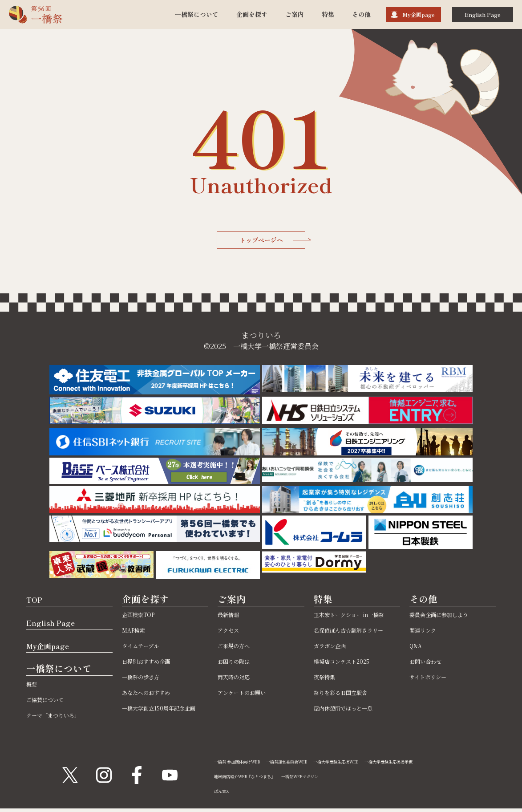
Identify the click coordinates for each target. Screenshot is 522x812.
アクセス (232, 632)
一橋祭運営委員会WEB (310, 765)
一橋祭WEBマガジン (328, 779)
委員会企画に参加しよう (449, 617)
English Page (483, 14)
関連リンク (427, 632)
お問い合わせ (431, 664)
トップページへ (274, 242)
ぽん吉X (224, 794)
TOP (37, 601)
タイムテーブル (146, 648)
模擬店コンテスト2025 (350, 684)
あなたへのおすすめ (154, 695)
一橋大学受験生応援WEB (375, 765)
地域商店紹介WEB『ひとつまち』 (255, 779)
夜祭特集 (328, 700)
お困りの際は (239, 664)
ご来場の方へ (239, 648)
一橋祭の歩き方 (147, 679)
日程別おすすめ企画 (154, 664)
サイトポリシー (434, 679)
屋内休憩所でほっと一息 (353, 731)
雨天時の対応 (239, 679)
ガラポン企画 (335, 668)
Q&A (417, 648)
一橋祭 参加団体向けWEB (245, 765)
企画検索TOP (144, 617)
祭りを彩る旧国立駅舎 (349, 715)
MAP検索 (138, 632)
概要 (33, 687)
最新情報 (232, 617)
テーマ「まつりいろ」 (62, 718)
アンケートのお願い (249, 695)
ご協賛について (51, 702)
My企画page (419, 14)
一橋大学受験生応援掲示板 (444, 765)
